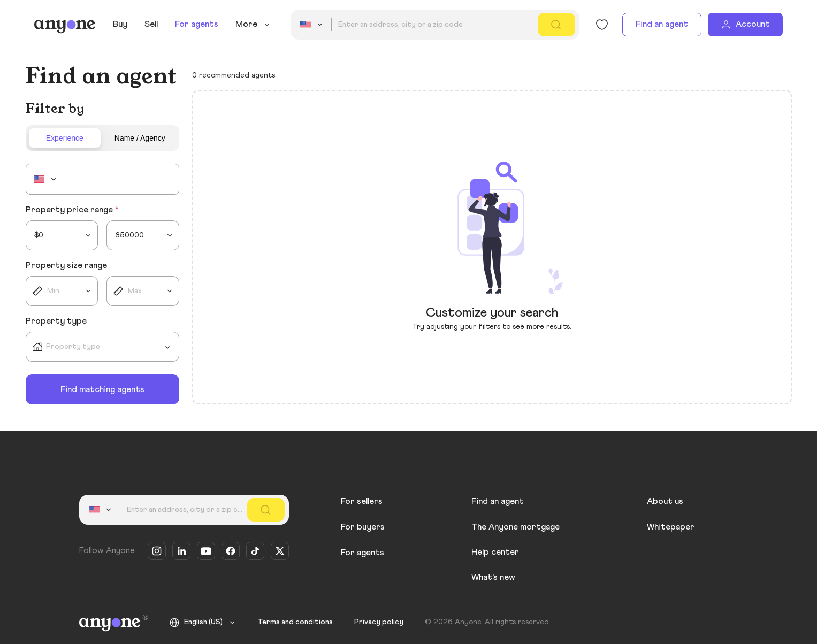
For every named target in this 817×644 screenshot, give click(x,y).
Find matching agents (102, 389)
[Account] (745, 25)
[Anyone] (65, 25)
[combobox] (313, 25)
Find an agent (662, 24)
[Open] (167, 347)
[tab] (65, 138)
